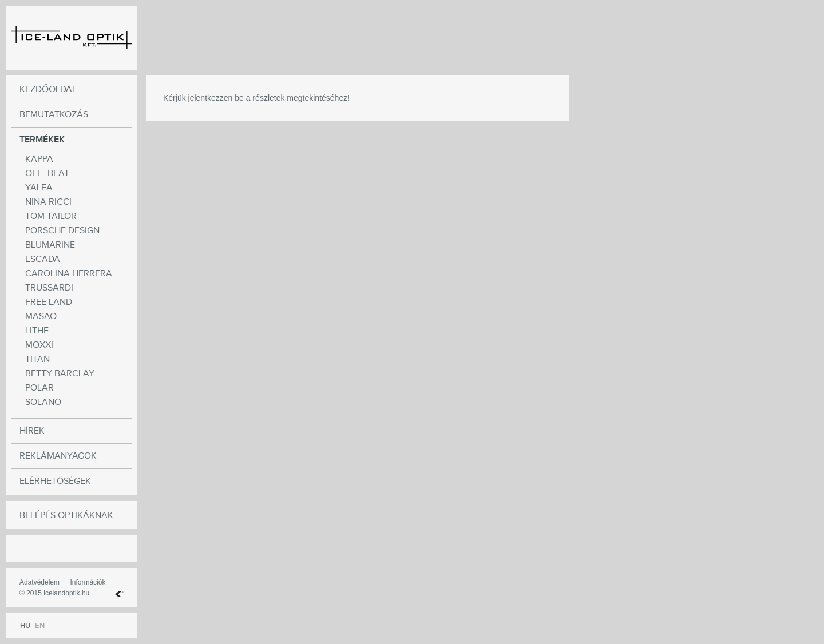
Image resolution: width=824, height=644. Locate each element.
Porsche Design (62, 231)
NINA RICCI (48, 202)
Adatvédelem (39, 582)
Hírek (32, 431)
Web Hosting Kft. (119, 594)
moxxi (39, 345)
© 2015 (31, 593)
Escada (43, 259)
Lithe (37, 331)
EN (40, 626)
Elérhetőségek (55, 481)
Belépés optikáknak (66, 516)
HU (25, 626)
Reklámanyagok (58, 456)
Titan (37, 359)
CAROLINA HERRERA (69, 274)
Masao (41, 317)
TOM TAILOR (51, 216)
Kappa (39, 159)
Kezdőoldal (48, 90)
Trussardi (49, 288)
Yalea (39, 188)
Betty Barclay (60, 374)
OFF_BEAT (47, 174)
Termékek (42, 140)
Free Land (49, 302)
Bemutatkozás (54, 115)
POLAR (39, 388)
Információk (88, 582)
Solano (43, 402)
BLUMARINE (50, 245)
